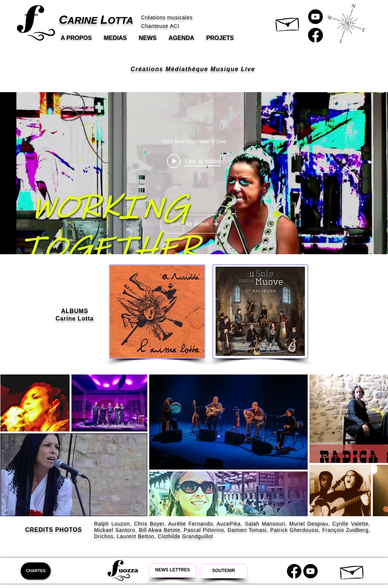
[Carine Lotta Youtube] (315, 17)
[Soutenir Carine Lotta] (224, 571)
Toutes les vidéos (194, 224)
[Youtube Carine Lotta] (310, 571)
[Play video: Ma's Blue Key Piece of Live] (194, 161)
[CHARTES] (36, 571)
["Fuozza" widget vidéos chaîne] (194, 173)
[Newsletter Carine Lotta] (173, 570)
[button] (288, 23)
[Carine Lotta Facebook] (315, 35)
